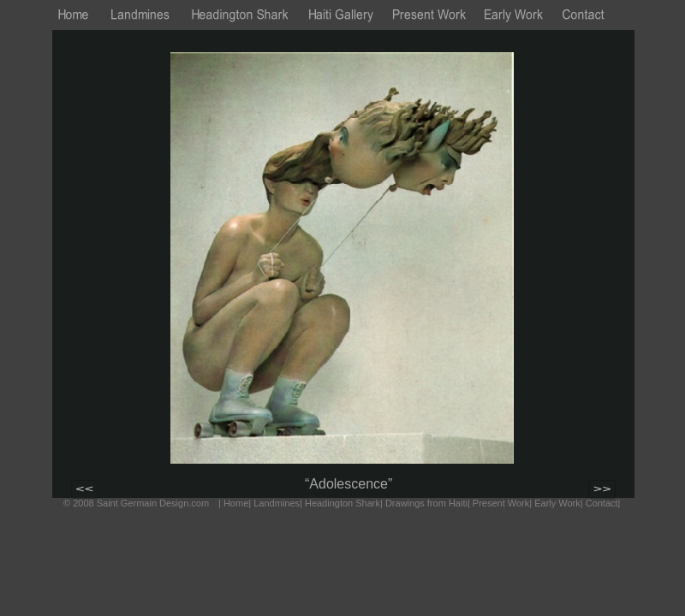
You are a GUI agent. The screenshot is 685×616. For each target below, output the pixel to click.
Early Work (557, 503)
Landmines (277, 503)
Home (236, 503)
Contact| (603, 503)
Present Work (501, 503)
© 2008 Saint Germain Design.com (136, 503)
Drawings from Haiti (426, 503)
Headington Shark (342, 503)
